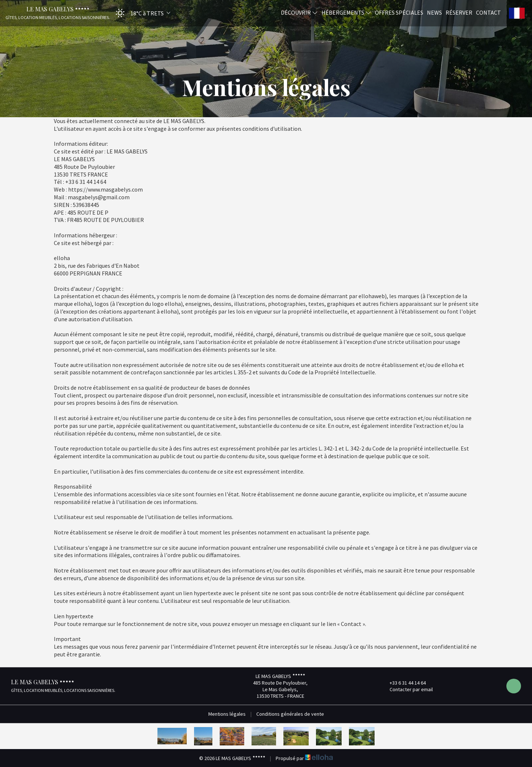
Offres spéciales (399, 12)
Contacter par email (407, 689)
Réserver (459, 12)
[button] (141, 13)
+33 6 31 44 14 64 (403, 683)
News (434, 12)
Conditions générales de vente (290, 714)
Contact (488, 12)
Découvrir (299, 12)
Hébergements (346, 12)
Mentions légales (227, 714)
